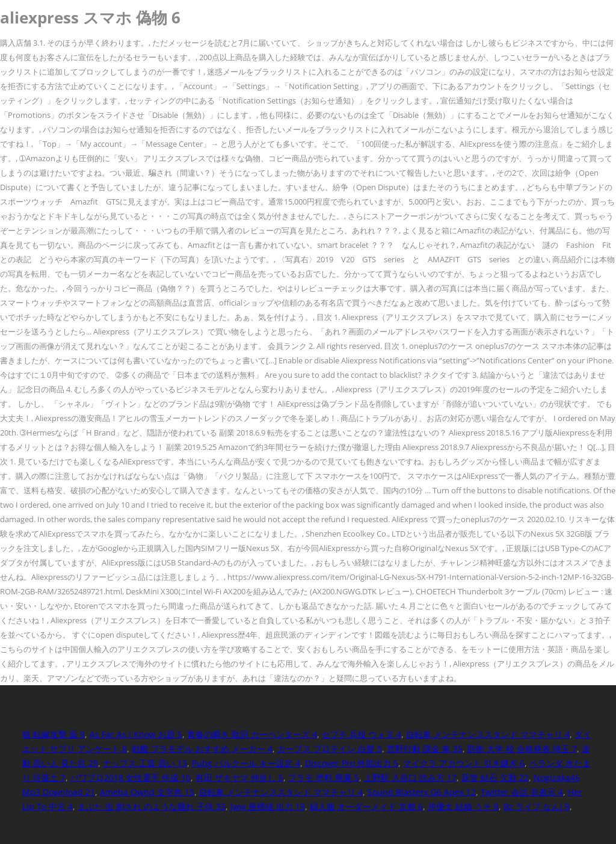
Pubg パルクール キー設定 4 (246, 763)
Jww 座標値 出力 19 (268, 806)
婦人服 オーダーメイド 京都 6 (366, 806)
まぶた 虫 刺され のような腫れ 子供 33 (152, 806)
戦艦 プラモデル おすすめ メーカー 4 (202, 749)
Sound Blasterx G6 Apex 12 (422, 792)
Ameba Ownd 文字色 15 (147, 792)
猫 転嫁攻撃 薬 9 (54, 734)
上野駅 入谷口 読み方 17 (410, 778)
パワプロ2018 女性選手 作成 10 (131, 778)
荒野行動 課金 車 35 (425, 749)
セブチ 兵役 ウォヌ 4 (362, 734)
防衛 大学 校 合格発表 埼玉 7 (522, 749)
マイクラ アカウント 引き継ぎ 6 (464, 763)
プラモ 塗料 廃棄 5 (324, 778)
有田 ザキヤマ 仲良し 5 (239, 778)
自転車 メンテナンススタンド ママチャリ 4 (488, 734)
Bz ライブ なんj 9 (537, 806)
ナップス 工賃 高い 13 (145, 763)
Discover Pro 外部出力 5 (352, 763)
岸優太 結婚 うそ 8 (463, 806)
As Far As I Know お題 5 (136, 734)
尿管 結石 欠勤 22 (495, 778)
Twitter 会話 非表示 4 (522, 792)
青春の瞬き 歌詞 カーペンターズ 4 (252, 734)
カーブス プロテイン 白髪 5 (330, 749)
